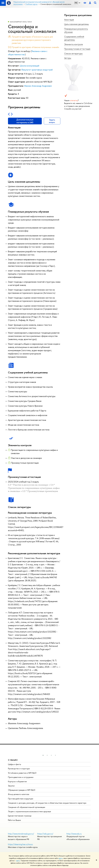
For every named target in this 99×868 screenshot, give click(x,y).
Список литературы (73, 54)
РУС (76, 3)
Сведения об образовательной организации (27, 807)
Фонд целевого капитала (19, 794)
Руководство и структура (19, 769)
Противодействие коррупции (21, 799)
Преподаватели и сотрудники (21, 777)
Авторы (68, 58)
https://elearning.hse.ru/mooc (20, 844)
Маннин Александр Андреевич (38, 86)
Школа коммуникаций (30, 66)
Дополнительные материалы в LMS (25, 121)
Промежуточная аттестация (77, 49)
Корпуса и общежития (17, 781)
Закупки (11, 786)
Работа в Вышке (14, 820)
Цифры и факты (15, 764)
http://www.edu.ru (74, 834)
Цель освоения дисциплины (77, 24)
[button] (43, 755)
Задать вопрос (52, 121)
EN (79, 3)
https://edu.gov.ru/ (45, 834)
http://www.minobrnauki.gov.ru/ (21, 834)
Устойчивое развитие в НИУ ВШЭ (22, 773)
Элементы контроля (73, 44)
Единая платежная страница (20, 816)
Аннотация (69, 20)
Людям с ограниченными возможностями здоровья (29, 811)
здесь (61, 858)
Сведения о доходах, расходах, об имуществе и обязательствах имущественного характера (47, 803)
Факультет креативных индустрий (37, 70)
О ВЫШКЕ (13, 760)
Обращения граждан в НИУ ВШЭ (22, 790)
